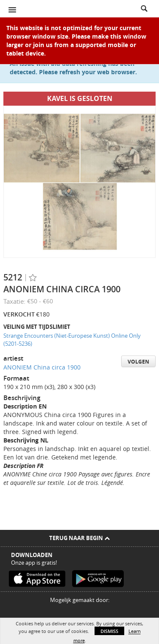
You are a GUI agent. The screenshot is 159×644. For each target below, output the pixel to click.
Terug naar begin (79, 538)
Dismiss (109, 631)
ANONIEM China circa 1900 (42, 367)
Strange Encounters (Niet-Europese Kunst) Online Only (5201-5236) (72, 340)
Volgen (138, 362)
